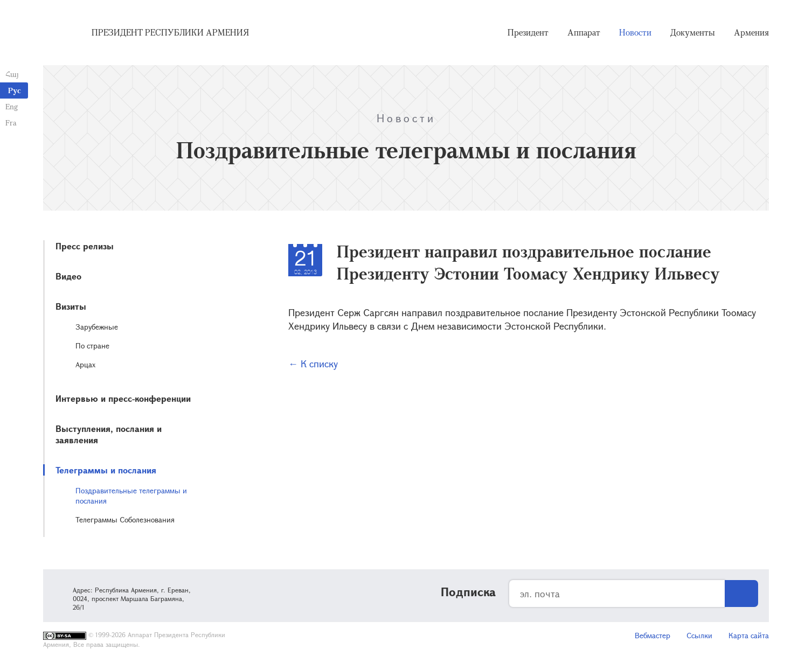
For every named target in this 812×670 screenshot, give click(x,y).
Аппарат (584, 32)
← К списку (313, 364)
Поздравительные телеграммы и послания (131, 495)
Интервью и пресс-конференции (123, 398)
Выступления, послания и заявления (109, 434)
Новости (635, 32)
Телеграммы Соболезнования (125, 519)
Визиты (71, 306)
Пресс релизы (85, 246)
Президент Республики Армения (170, 32)
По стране (92, 346)
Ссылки (699, 635)
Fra (11, 123)
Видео (68, 276)
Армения (751, 32)
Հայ (12, 74)
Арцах (85, 364)
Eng (12, 106)
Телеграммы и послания (106, 470)
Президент (528, 32)
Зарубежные (97, 327)
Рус (15, 90)
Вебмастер (653, 635)
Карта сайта (749, 635)
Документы (693, 32)
